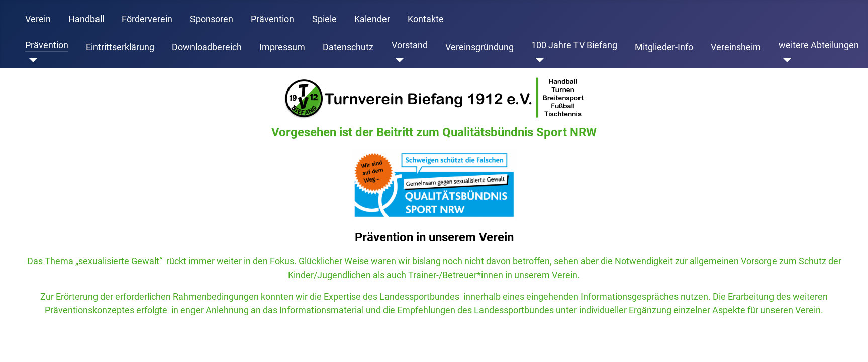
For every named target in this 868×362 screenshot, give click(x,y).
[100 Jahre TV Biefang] (538, 60)
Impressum (282, 47)
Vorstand (410, 45)
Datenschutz (348, 47)
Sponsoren (212, 19)
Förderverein (147, 19)
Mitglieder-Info (664, 47)
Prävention (272, 19)
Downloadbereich (207, 47)
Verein (38, 19)
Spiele (324, 19)
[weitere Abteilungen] (785, 60)
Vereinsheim (736, 47)
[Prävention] (31, 60)
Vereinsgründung (479, 47)
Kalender (372, 19)
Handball (86, 19)
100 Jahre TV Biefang (574, 45)
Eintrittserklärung (120, 47)
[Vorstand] (398, 60)
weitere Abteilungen (819, 45)
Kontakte (426, 19)
